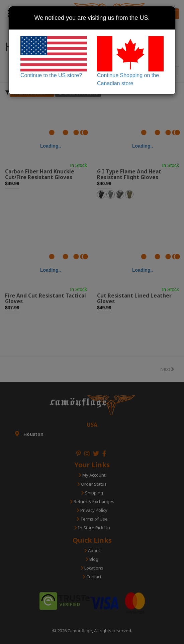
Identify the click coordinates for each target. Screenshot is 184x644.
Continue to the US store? (54, 57)
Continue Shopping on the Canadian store (130, 61)
